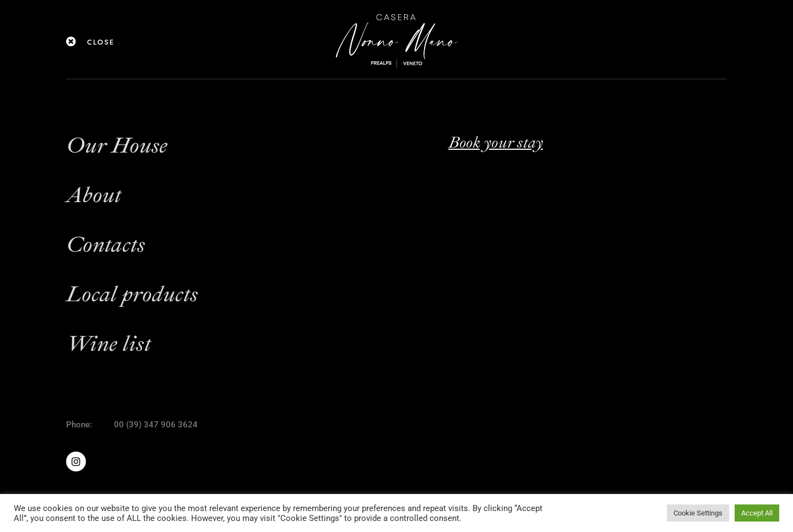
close (101, 42)
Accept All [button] (757, 513)
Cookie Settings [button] (698, 513)
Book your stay (496, 142)
